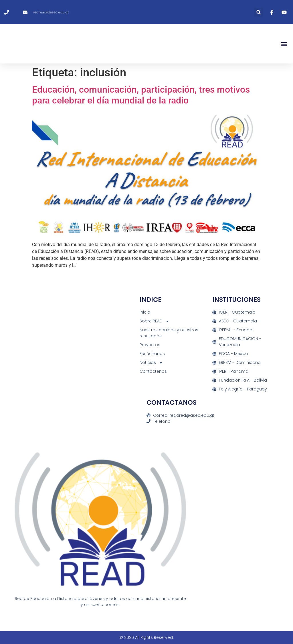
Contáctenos (153, 371)
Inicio (145, 312)
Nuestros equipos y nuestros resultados (169, 333)
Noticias (151, 363)
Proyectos (150, 345)
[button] (259, 12)
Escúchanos (152, 354)
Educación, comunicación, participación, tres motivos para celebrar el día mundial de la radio (141, 95)
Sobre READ (155, 321)
